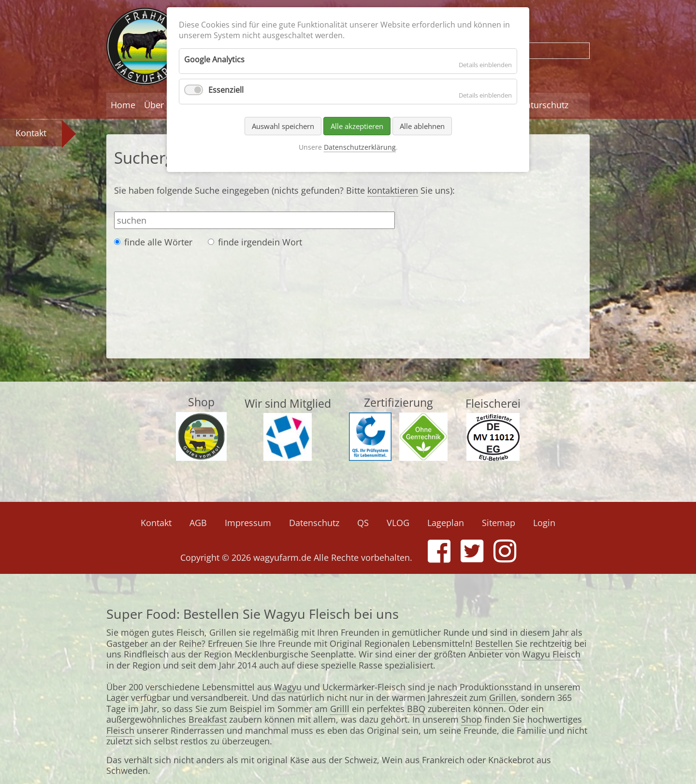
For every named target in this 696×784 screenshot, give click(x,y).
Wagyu (288, 687)
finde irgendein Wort (260, 242)
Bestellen (494, 643)
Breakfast (208, 719)
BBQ (416, 709)
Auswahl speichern (283, 126)
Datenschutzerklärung (360, 147)
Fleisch (120, 730)
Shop (471, 719)
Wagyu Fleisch (551, 654)
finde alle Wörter (158, 242)
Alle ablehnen (422, 126)
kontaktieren (393, 190)
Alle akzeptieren (357, 126)
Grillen (503, 698)
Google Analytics (214, 59)
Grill (339, 709)
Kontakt (31, 133)
